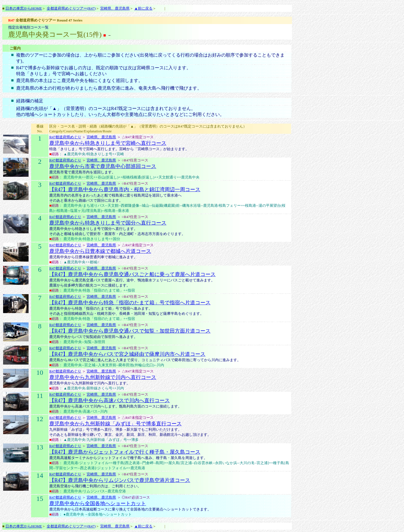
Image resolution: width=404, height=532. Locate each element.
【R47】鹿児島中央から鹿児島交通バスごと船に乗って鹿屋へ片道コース (132, 274)
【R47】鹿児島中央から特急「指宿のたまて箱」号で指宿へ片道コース (130, 303)
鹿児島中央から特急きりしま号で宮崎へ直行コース (108, 143)
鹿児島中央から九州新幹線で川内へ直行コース (103, 377)
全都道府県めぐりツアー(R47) (71, 8)
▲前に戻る (143, 8)
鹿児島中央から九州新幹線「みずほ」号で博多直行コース (115, 424)
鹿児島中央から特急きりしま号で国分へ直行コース (108, 223)
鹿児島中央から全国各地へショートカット (98, 503)
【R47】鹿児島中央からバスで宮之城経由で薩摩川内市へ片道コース (127, 354)
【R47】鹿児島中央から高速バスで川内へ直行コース (109, 400)
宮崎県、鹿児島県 (115, 8)
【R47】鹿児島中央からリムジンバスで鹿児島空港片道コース (120, 480)
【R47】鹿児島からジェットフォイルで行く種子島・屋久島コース (125, 452)
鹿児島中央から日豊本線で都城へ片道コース (100, 251)
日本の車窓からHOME (24, 8)
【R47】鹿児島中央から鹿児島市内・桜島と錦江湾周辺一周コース (125, 189)
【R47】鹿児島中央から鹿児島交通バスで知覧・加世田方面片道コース (130, 331)
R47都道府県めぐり (65, 137)
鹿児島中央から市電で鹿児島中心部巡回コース (103, 166)
